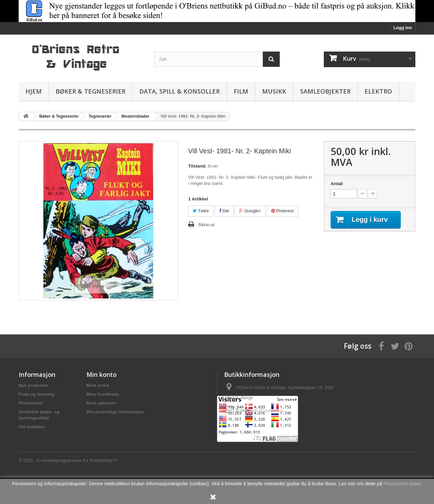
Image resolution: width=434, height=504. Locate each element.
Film (241, 91)
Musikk (274, 91)
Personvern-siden (402, 484)
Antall (337, 184)
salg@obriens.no (267, 410)
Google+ (250, 211)
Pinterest (282, 211)
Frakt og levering (36, 394)
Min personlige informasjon (115, 412)
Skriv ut (206, 225)
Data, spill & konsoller (180, 91)
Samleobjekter (325, 91)
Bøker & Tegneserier (91, 91)
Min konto (102, 374)
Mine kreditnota (103, 394)
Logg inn (403, 28)
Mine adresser (101, 403)
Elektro (378, 91)
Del (224, 211)
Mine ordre (98, 385)
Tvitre (201, 211)
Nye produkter (34, 385)
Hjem (34, 91)
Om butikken (32, 427)
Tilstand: (197, 166)
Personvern (31, 403)
